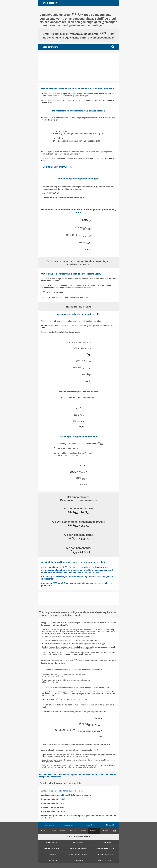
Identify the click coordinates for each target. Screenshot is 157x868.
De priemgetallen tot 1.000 (53, 799)
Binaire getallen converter (78, 854)
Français (73, 831)
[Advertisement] (78, 67)
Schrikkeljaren (52, 854)
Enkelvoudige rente (105, 860)
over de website (48, 825)
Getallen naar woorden (52, 848)
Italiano (83, 831)
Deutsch (44, 831)
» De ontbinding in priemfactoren (56, 167)
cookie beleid (108, 825)
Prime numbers (52, 843)
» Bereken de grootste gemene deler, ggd (63, 198)
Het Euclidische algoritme (53, 812)
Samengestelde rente (105, 854)
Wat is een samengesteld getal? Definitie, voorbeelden (66, 795)
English (53, 831)
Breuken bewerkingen (105, 843)
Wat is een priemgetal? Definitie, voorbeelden (62, 791)
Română (106, 831)
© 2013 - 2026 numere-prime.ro (78, 837)
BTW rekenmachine (52, 860)
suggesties (68, 825)
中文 (114, 831)
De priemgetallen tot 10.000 (54, 803)
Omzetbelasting (78, 860)
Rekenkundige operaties (79, 848)
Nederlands (94, 831)
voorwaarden (89, 825)
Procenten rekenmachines (105, 848)
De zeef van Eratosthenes (53, 807)
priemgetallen (50, 3)
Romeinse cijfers (78, 843)
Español (63, 831)
